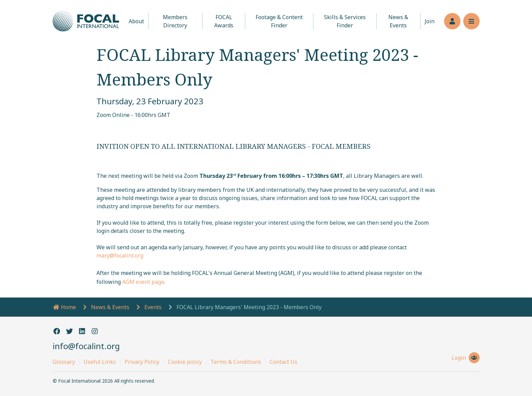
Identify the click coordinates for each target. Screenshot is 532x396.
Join (430, 21)
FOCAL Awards (224, 21)
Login (466, 358)
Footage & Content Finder (279, 21)
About (136, 21)
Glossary (64, 362)
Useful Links (100, 362)
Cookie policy (185, 362)
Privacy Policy (142, 362)
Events (153, 307)
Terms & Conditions (236, 362)
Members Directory (175, 21)
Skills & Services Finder (345, 21)
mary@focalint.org (120, 255)
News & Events (398, 21)
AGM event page (143, 282)
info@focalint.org (86, 346)
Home (64, 307)
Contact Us (283, 362)
